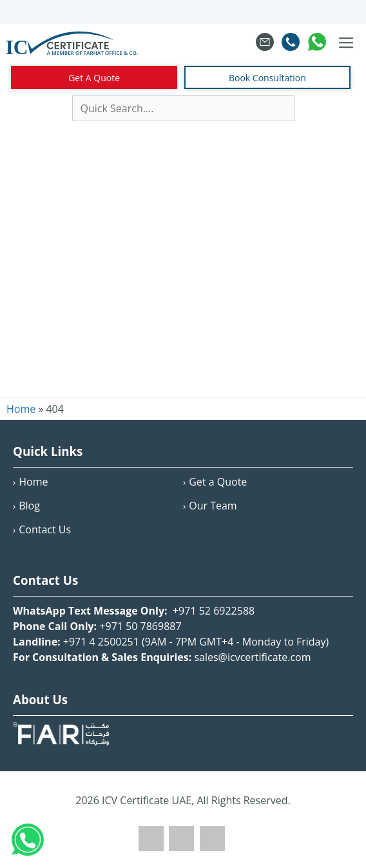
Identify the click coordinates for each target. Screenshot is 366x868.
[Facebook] (151, 847)
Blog (29, 506)
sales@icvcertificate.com (252, 657)
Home (33, 482)
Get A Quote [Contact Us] (94, 78)
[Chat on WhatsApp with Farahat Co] (317, 44)
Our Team (213, 506)
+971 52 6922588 (212, 611)
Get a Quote (218, 482)
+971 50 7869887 (140, 626)
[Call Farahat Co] (291, 44)
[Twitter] (181, 847)
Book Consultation (267, 78)
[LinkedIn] (212, 847)
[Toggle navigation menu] (346, 43)
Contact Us (45, 529)
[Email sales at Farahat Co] (265, 44)
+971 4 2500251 (101, 642)
